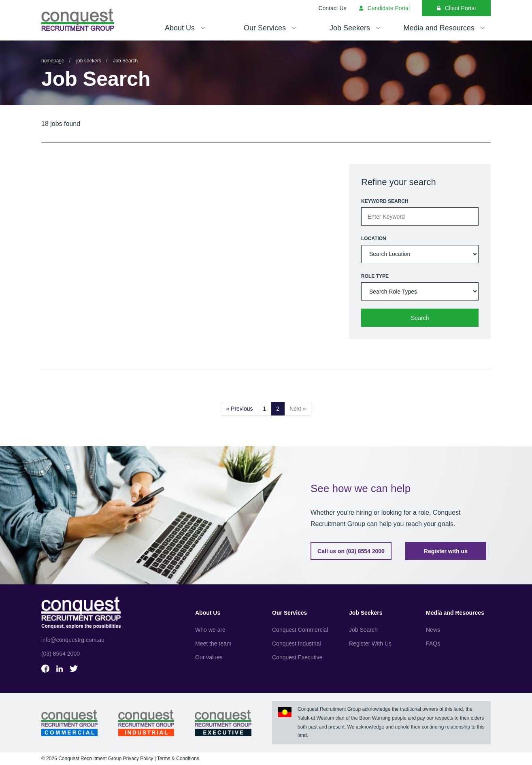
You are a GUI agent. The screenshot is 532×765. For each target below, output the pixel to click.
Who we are (210, 630)
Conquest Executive (297, 657)
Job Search (363, 630)
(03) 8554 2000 (61, 654)
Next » (298, 409)
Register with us (446, 551)
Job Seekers (88, 61)
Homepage (53, 61)
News (433, 630)
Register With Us (370, 644)
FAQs (433, 644)
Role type (375, 276)
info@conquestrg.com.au (73, 640)
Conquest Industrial (297, 644)
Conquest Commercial (300, 630)
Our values (209, 657)
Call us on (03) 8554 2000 (351, 551)
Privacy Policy (138, 759)
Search (420, 318)
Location (374, 239)
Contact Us (332, 8)
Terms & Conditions (178, 759)
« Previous (239, 409)
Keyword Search (385, 201)
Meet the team (213, 644)
